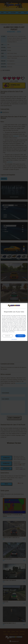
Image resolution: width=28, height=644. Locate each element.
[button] (14, 339)
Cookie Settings (5, 332)
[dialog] (14, 322)
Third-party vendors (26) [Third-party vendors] (19, 322)
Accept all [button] (20, 336)
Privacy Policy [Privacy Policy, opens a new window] (12, 332)
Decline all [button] (8, 336)
